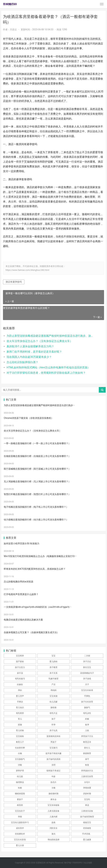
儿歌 (87, 730)
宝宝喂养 (20, 656)
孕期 (20, 817)
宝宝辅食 (20, 736)
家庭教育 (87, 753)
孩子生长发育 (87, 702)
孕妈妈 (53, 690)
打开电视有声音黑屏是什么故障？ (21, 594)
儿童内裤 (53, 817)
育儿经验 (20, 730)
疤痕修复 (87, 828)
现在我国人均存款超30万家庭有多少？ (29, 357)
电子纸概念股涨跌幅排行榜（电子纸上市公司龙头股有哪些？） (36, 507)
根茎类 (20, 805)
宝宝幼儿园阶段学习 (20, 822)
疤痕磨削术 (20, 834)
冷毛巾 (87, 782)
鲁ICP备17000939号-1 (74, 863)
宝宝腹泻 (53, 748)
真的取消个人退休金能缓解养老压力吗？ (30, 346)
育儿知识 (20, 708)
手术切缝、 (87, 834)
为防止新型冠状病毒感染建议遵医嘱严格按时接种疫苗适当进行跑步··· (39, 405)
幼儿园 (20, 776)
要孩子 (20, 799)
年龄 (53, 776)
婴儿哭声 (20, 696)
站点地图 (88, 863)
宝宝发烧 (53, 696)
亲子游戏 (87, 679)
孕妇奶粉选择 (53, 840)
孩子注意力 (20, 667)
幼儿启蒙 (53, 702)
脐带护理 (20, 771)
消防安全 (53, 828)
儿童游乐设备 (87, 811)
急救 (53, 822)
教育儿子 (20, 742)
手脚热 (87, 696)
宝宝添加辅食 (53, 805)
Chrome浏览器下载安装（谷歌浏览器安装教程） (29, 418)
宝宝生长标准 (87, 690)
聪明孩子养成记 (53, 771)
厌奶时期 (87, 794)
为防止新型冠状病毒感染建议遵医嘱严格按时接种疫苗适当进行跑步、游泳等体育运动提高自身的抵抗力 (50, 336)
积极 (87, 719)
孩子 (53, 719)
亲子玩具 (53, 730)
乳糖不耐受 (53, 679)
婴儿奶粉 (53, 662)
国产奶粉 (20, 662)
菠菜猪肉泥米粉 (53, 736)
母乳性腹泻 (20, 679)
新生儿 (87, 748)
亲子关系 (53, 673)
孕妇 (20, 690)
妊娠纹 (20, 684)
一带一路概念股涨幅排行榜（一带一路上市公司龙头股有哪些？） (37, 443)
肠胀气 (87, 708)
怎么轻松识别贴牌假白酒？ (22, 362)
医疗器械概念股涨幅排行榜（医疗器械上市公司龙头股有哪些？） (37, 469)
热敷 (20, 788)
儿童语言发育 (87, 776)
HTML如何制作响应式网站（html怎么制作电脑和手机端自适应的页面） (48, 367)
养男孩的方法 (87, 771)
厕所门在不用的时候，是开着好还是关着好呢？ (34, 352)
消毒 (20, 765)
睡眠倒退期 (20, 794)
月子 (87, 684)
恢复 (87, 765)
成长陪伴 (20, 828)
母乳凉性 (87, 713)
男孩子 (53, 742)
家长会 (53, 799)
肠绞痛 (53, 708)
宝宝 (53, 656)
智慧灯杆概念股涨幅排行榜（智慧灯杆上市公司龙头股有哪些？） (37, 494)
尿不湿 (20, 673)
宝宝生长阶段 (20, 840)
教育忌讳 (87, 742)
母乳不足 (53, 713)
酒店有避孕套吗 (14, 282)
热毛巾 (53, 782)
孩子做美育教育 (87, 817)
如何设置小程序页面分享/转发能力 (22, 543)
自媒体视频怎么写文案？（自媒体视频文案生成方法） (31, 632)
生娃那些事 (20, 748)
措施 (20, 725)
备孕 (87, 725)
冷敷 (53, 788)
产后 (53, 684)
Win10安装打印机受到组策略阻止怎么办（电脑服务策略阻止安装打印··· (40, 556)
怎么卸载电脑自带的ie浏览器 (19, 582)
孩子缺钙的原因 (53, 759)
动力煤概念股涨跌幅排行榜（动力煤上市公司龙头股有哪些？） (36, 520)
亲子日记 (87, 662)
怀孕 (53, 725)
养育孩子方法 (87, 736)
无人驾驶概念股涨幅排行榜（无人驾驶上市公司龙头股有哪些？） (37, 481)
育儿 (20, 719)
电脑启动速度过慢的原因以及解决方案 (23, 620)
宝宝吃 (87, 799)
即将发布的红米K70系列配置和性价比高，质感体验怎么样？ (35, 569)
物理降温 (20, 782)
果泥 (87, 805)
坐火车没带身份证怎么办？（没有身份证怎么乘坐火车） (40, 341)
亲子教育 (53, 667)
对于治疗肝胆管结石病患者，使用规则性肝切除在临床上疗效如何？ (46, 373)
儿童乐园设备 (53, 811)
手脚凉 (20, 702)
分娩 (20, 753)
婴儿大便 (20, 845)
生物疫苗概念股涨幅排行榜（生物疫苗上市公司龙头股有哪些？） (37, 456)
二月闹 (87, 656)
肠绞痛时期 (53, 794)
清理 (53, 765)
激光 (53, 834)
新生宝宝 (87, 667)
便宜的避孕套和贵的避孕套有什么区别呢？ (26, 308)
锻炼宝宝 (87, 822)
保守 (87, 759)
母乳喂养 (20, 713)
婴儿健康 (87, 840)
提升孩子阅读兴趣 (53, 753)
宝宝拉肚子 (20, 811)
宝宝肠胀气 (20, 759)
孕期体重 (87, 788)
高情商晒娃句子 (87, 673)
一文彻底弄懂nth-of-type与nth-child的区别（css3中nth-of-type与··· (38, 607)
